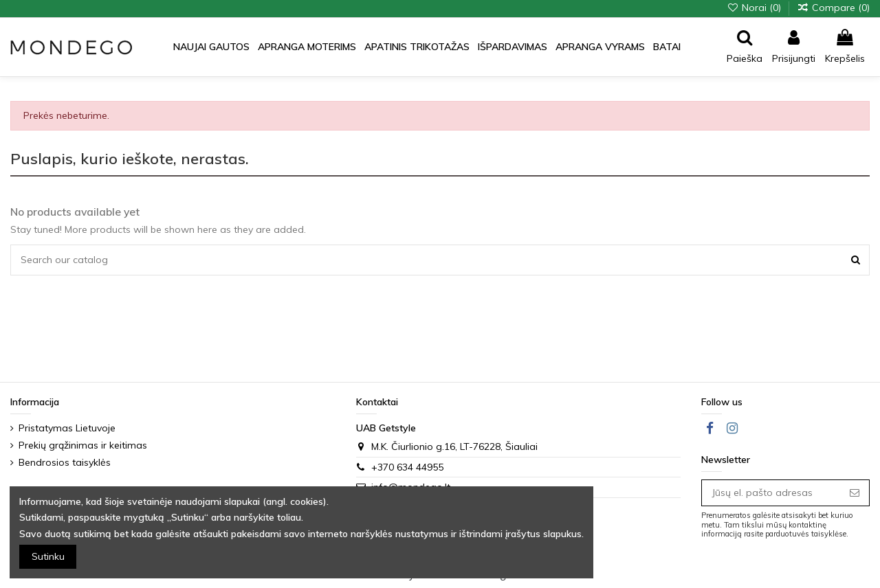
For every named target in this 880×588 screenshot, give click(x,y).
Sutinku (48, 556)
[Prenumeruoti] (855, 493)
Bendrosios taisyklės (65, 462)
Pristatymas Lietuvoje (67, 428)
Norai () (755, 8)
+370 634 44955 (407, 467)
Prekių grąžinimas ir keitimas (83, 445)
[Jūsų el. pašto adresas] (771, 493)
